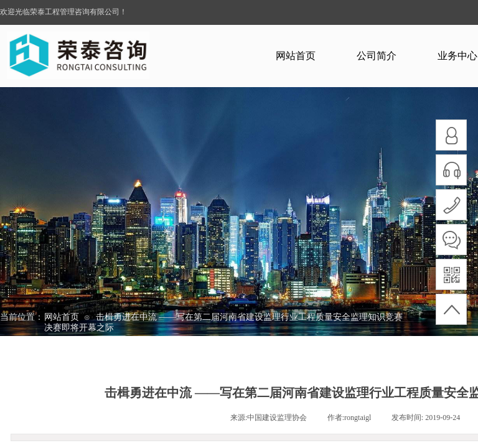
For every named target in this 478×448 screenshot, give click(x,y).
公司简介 (377, 56)
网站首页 (296, 56)
